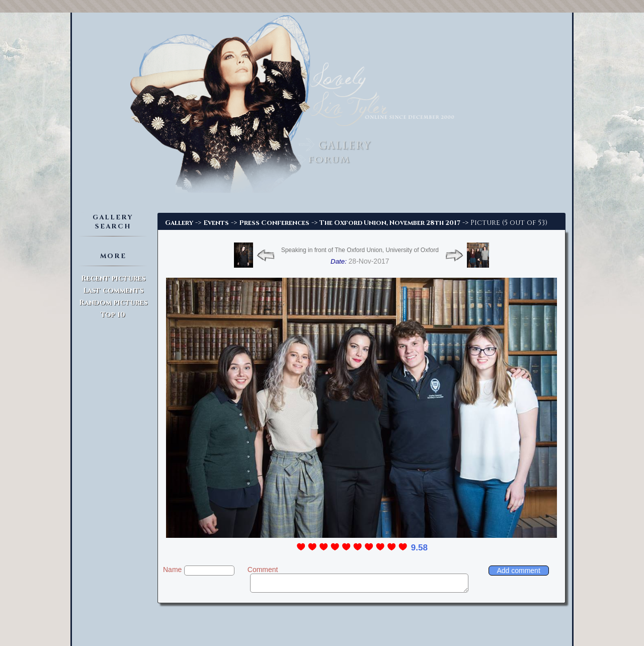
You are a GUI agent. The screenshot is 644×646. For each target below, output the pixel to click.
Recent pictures (113, 278)
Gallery (179, 223)
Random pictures (113, 303)
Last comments (113, 291)
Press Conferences (274, 223)
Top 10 (113, 315)
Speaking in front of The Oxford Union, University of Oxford (360, 250)
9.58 (419, 548)
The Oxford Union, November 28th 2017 (390, 223)
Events (216, 223)
